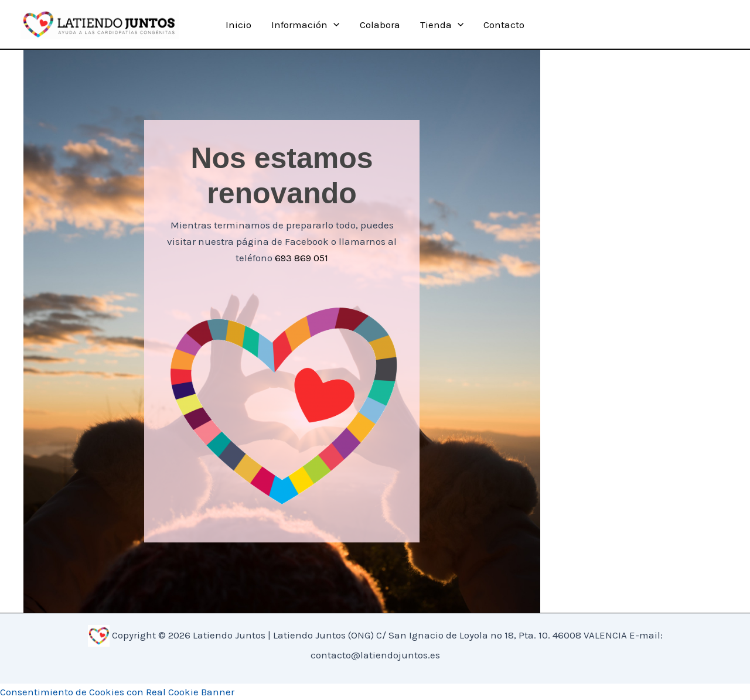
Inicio (238, 25)
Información (305, 25)
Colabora (380, 25)
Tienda (442, 25)
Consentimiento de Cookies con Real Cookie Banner (117, 692)
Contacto (504, 25)
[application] (333, 25)
